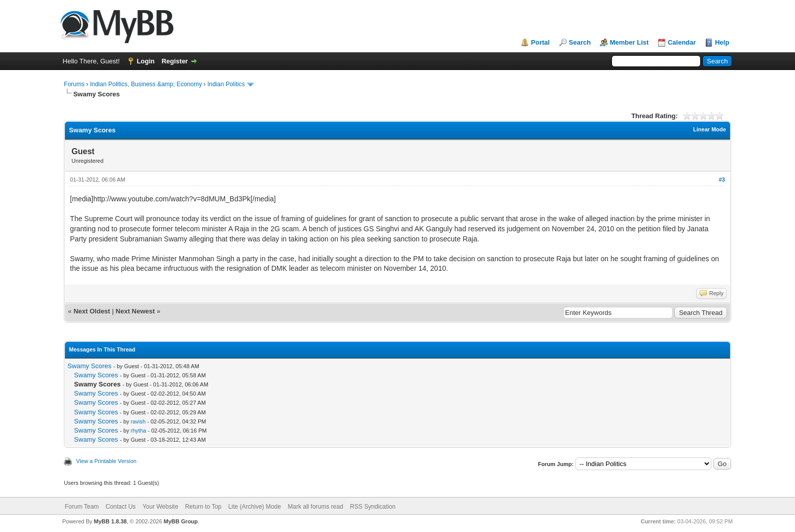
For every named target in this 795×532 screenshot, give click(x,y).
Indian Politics (226, 84)
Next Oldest (92, 311)
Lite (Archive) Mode (255, 507)
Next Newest (135, 311)
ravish (138, 421)
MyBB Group (181, 521)
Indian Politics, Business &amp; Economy (146, 84)
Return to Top (203, 507)
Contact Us (120, 507)
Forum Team (82, 507)
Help (722, 42)
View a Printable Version (106, 461)
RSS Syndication (373, 507)
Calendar (682, 42)
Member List (629, 42)
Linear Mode (710, 129)
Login (146, 61)
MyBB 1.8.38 (110, 521)
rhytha (139, 431)
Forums (74, 84)
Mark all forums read (316, 507)
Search (580, 42)
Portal (540, 42)
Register (175, 61)
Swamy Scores (89, 366)
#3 (722, 180)
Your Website (160, 507)
